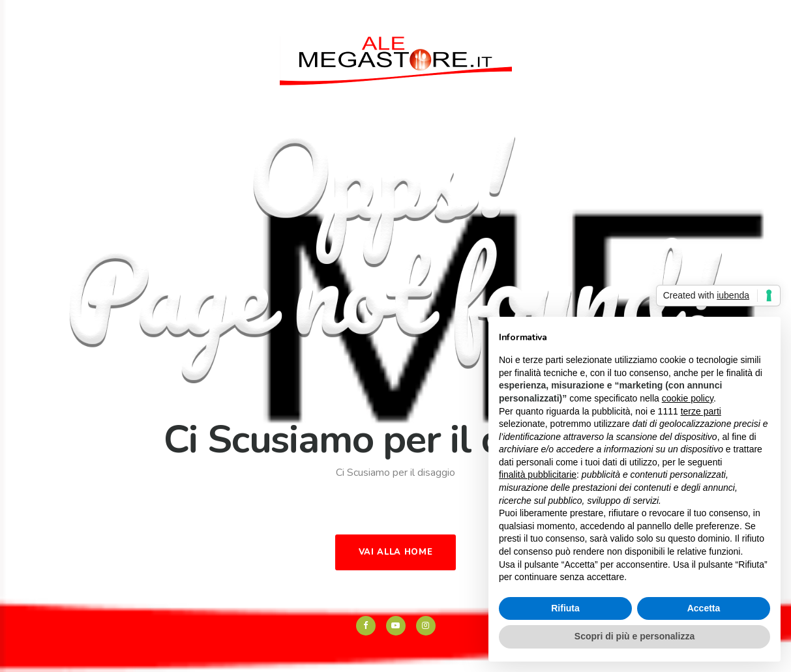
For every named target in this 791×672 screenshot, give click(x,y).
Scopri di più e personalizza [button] (634, 636)
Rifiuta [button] (565, 608)
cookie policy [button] (688, 398)
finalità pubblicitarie (538, 475)
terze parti (701, 411)
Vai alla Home (395, 552)
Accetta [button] (704, 608)
